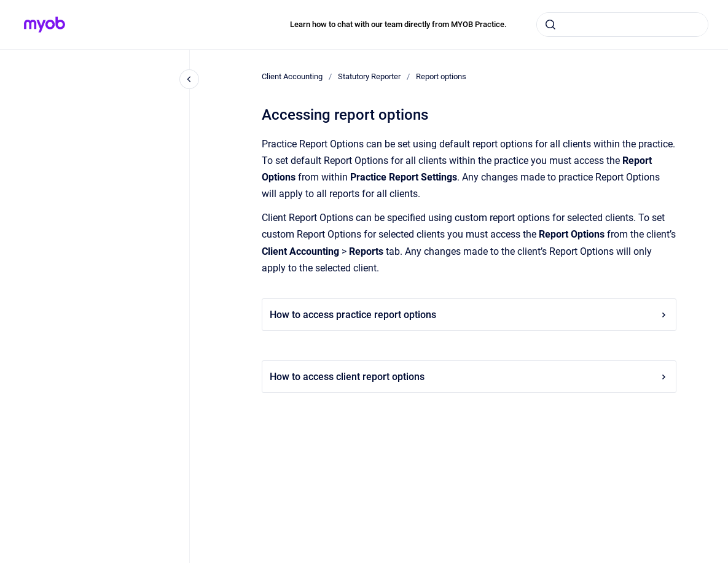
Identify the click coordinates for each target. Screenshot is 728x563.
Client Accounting (292, 76)
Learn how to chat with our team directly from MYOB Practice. (398, 24)
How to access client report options (469, 377)
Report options (441, 76)
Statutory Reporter (369, 76)
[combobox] (622, 25)
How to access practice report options (469, 315)
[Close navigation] (189, 79)
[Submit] (550, 25)
